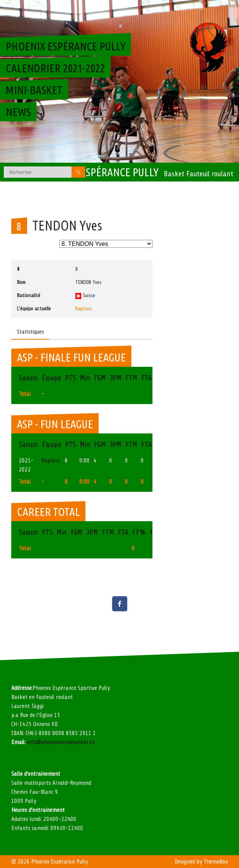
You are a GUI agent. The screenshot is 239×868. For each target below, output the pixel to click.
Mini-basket (34, 90)
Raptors (84, 309)
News (18, 112)
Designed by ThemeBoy (201, 862)
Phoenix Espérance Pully (99, 172)
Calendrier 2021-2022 (55, 68)
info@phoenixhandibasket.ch (61, 742)
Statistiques (30, 332)
